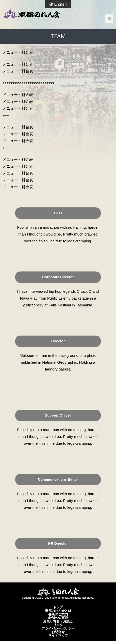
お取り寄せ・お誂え (58, 621)
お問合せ (58, 632)
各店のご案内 (58, 614)
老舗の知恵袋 (58, 618)
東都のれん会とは (58, 611)
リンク (58, 625)
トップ (58, 607)
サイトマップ (58, 635)
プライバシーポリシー (58, 628)
